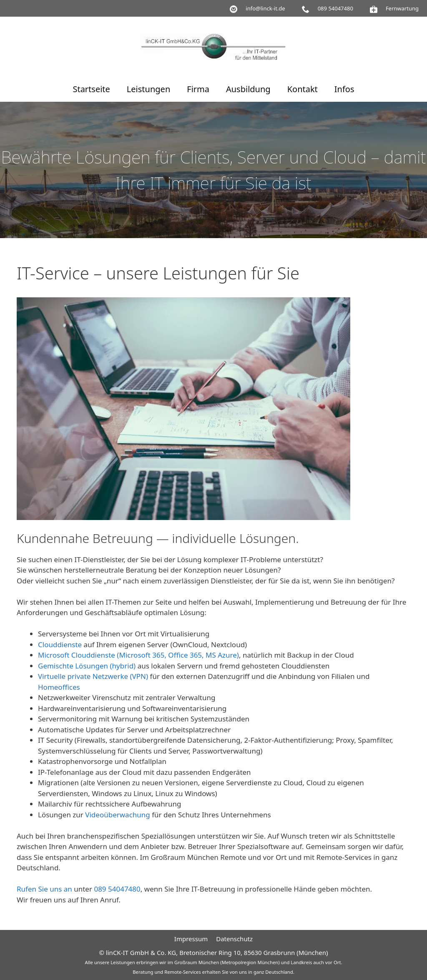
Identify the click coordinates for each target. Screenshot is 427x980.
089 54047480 (117, 889)
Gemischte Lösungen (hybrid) (87, 666)
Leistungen (148, 89)
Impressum (191, 939)
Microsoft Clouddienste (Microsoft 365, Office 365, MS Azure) (138, 655)
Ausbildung (248, 89)
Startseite (91, 89)
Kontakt (303, 89)
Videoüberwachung (118, 815)
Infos (344, 89)
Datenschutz (234, 939)
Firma (198, 89)
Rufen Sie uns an (44, 889)
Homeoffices (59, 687)
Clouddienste (60, 645)
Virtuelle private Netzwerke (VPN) (93, 676)
